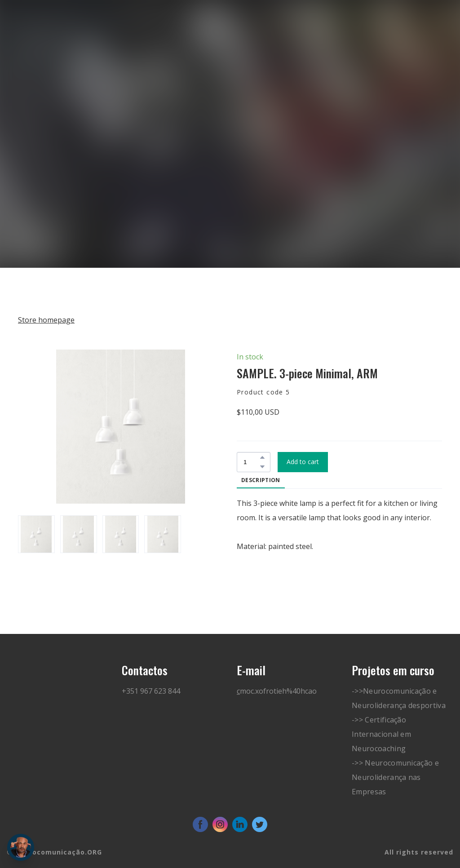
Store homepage (46, 320)
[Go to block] (49, 58)
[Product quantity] (251, 462)
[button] (262, 457)
